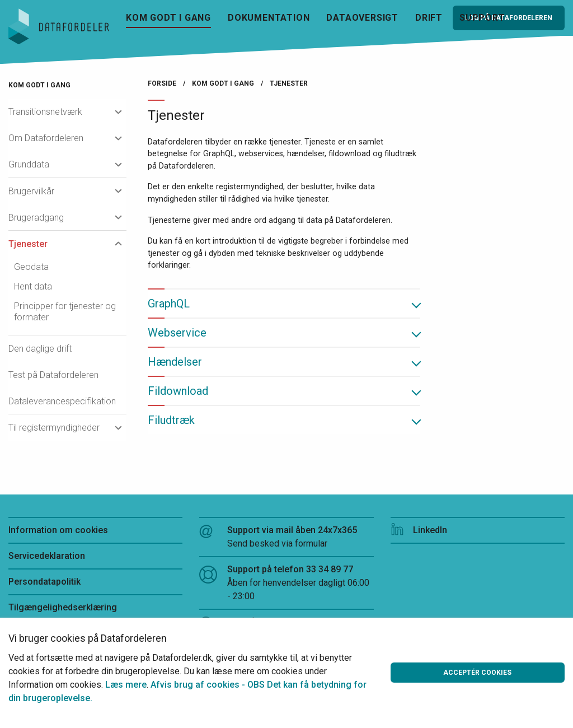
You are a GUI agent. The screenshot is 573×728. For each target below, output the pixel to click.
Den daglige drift (40, 349)
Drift (429, 18)
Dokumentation (269, 18)
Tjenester (28, 244)
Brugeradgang (36, 218)
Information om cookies (58, 530)
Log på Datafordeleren (509, 18)
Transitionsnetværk (45, 112)
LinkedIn (419, 530)
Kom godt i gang (168, 18)
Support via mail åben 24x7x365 (286, 538)
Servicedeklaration (47, 556)
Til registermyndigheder (54, 428)
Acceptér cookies (477, 673)
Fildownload (178, 391)
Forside (162, 83)
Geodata (31, 267)
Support (482, 18)
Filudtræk (171, 420)
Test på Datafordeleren (53, 375)
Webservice (177, 333)
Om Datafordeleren (46, 138)
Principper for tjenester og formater (65, 311)
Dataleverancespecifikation (62, 401)
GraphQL (169, 304)
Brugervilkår (31, 191)
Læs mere (126, 685)
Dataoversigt (362, 18)
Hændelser (175, 362)
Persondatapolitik (44, 582)
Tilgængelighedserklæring (63, 607)
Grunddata (29, 164)
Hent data (33, 286)
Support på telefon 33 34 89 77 (286, 584)
